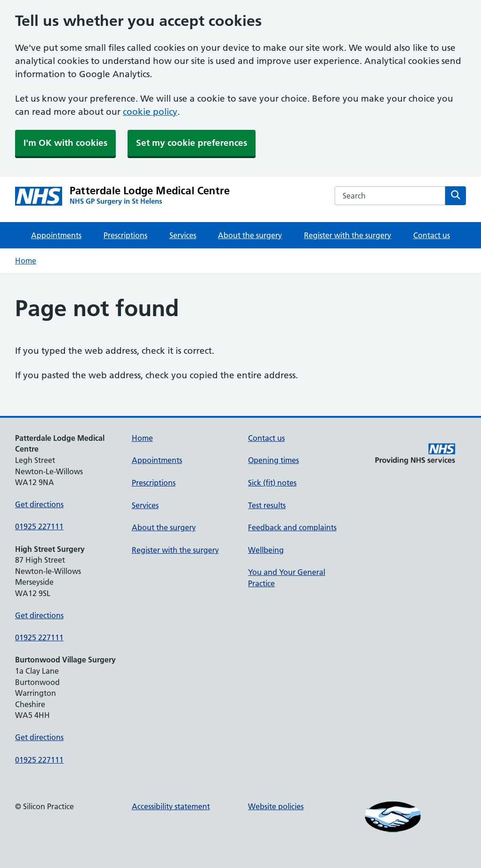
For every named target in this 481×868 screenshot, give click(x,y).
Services (183, 235)
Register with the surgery (348, 235)
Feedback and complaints (292, 527)
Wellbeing (266, 550)
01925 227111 (39, 526)
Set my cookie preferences (192, 143)
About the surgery (250, 235)
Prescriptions (125, 235)
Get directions (39, 504)
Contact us (432, 235)
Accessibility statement (171, 806)
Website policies (276, 806)
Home (26, 261)
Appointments (56, 235)
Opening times (273, 460)
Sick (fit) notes (272, 483)
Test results (267, 505)
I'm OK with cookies (65, 143)
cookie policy (150, 112)
